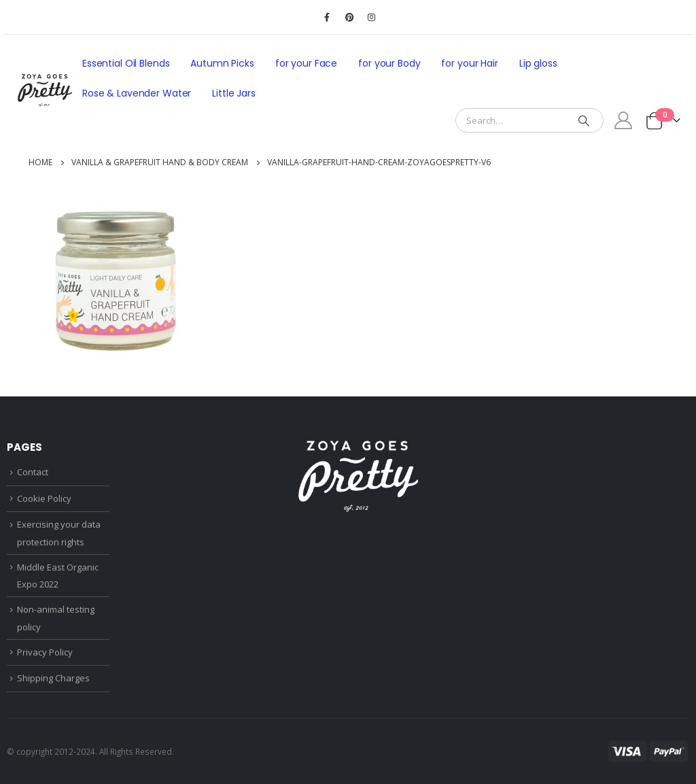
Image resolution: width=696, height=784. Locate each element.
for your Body (389, 63)
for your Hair (469, 63)
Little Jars (234, 93)
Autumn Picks (222, 63)
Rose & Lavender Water (137, 93)
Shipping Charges (53, 678)
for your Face (306, 63)
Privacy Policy (45, 652)
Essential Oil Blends (126, 63)
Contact (33, 472)
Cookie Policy (44, 498)
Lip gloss (538, 63)
